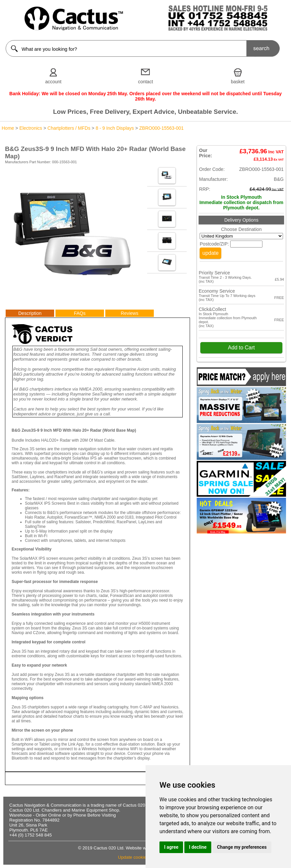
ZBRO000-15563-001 (161, 128)
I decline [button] (198, 847)
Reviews (130, 313)
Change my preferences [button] (242, 847)
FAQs (80, 313)
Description (30, 313)
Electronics (31, 128)
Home (8, 128)
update (210, 253)
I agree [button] (171, 847)
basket (238, 82)
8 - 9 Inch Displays (115, 128)
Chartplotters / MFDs (69, 128)
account (53, 82)
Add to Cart (241, 348)
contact (145, 82)
